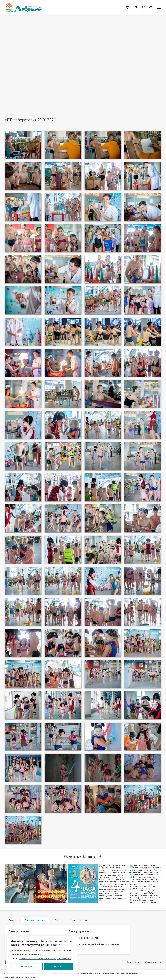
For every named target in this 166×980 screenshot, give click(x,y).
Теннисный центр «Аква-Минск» (19, 977)
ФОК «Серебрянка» (105, 973)
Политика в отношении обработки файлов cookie (45, 958)
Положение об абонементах (83, 938)
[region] (42, 955)
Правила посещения (20, 931)
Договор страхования (80, 931)
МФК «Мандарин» (83, 973)
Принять (59, 966)
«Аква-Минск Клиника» (128, 973)
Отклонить (27, 966)
